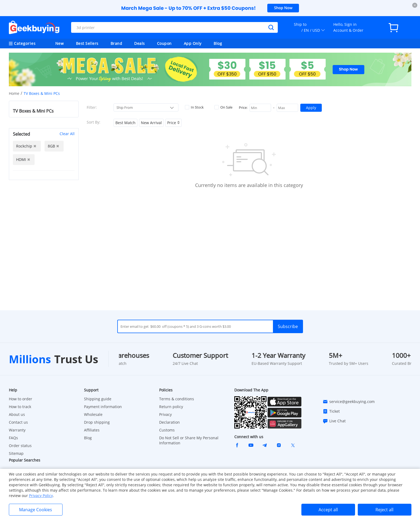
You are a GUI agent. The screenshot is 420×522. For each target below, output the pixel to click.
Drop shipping (97, 422)
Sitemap (16, 453)
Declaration (169, 422)
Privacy (165, 414)
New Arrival (151, 123)
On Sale (223, 107)
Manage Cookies (36, 510)
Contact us (18, 422)
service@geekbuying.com (349, 402)
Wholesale (93, 414)
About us (17, 414)
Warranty (17, 430)
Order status (20, 446)
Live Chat (334, 421)
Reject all (384, 510)
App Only (193, 43)
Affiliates (92, 430)
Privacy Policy (41, 496)
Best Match (125, 123)
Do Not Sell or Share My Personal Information (189, 440)
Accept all (328, 510)
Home (14, 93)
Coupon (164, 43)
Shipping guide (98, 399)
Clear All (67, 134)
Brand (116, 43)
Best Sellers (87, 43)
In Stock (194, 107)
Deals (140, 43)
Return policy (171, 407)
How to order (21, 399)
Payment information (103, 407)
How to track (20, 407)
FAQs (13, 438)
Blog (218, 43)
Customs (167, 430)
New (60, 43)
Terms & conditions (177, 399)
